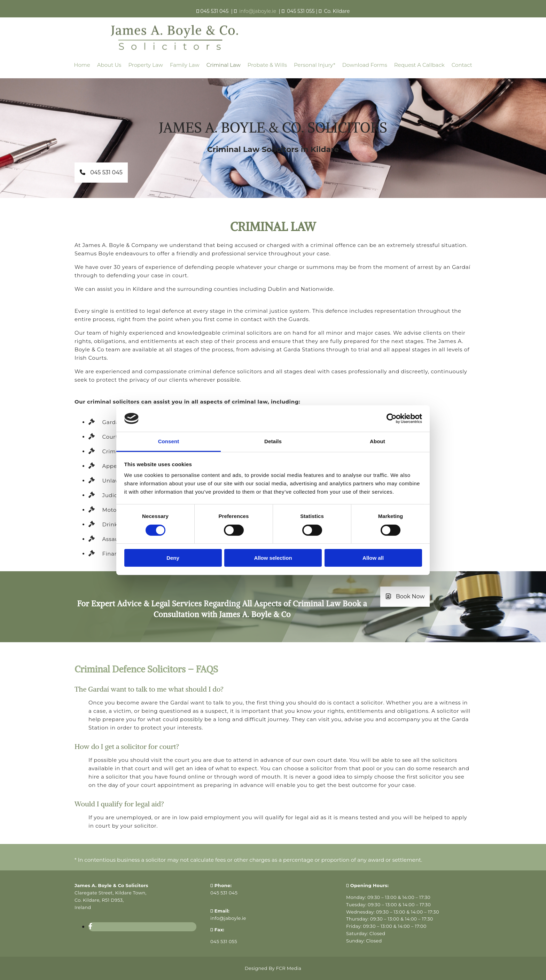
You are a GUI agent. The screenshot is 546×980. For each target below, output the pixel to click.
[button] (101, 173)
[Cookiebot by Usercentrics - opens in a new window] (392, 419)
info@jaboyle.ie (228, 918)
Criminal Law (224, 65)
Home (82, 65)
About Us (109, 65)
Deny (173, 558)
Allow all (373, 558)
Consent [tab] (169, 441)
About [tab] (377, 441)
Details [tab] (273, 441)
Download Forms (365, 65)
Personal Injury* (315, 65)
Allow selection (273, 558)
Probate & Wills (267, 65)
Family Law (185, 65)
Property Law (145, 65)
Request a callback (419, 65)
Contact (462, 65)
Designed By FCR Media (273, 968)
